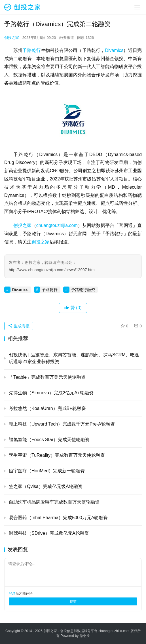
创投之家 (12, 38)
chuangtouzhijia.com (57, 225)
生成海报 (19, 326)
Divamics (114, 50)
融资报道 (67, 38)
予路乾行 (32, 50)
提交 (73, 601)
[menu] (137, 7)
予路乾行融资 (83, 290)
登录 (12, 594)
